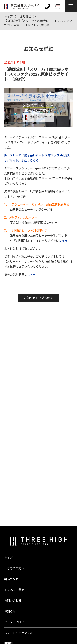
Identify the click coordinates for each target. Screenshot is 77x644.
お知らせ (25, 17)
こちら (63, 241)
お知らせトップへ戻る (38, 298)
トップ (8, 17)
